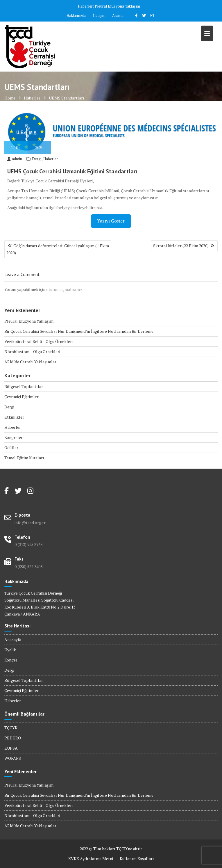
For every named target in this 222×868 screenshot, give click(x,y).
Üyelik (10, 650)
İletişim (99, 15)
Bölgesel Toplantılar (24, 386)
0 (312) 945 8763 (28, 544)
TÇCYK (11, 728)
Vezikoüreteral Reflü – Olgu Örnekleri (39, 341)
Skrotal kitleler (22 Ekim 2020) (181, 246)
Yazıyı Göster (111, 221)
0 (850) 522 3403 (28, 566)
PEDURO (13, 738)
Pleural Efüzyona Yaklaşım (117, 6)
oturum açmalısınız (64, 289)
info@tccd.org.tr (30, 523)
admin (15, 159)
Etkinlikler (14, 417)
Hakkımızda (76, 15)
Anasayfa (13, 640)
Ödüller (11, 448)
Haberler (51, 159)
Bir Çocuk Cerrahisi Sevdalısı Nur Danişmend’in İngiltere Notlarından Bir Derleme (79, 331)
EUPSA (11, 748)
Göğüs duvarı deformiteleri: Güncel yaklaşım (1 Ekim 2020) (58, 249)
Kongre (11, 660)
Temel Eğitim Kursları (24, 458)
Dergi (37, 159)
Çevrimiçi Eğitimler (22, 397)
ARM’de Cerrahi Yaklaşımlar (30, 362)
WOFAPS (13, 758)
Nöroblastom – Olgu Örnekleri (32, 352)
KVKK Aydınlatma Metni (91, 859)
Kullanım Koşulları (137, 859)
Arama (118, 15)
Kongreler (14, 437)
